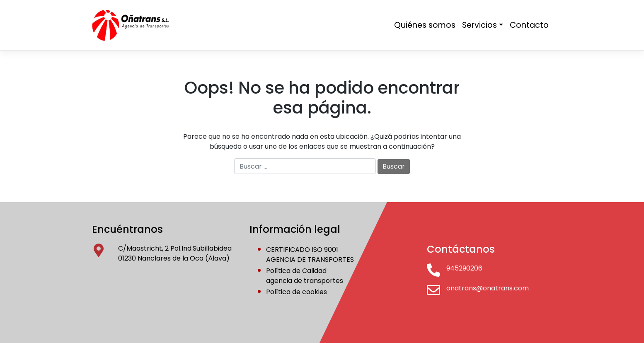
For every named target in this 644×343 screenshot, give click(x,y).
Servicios (479, 25)
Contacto (529, 25)
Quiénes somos (425, 25)
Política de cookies (297, 292)
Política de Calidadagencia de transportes (305, 276)
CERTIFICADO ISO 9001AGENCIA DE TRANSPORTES (310, 255)
